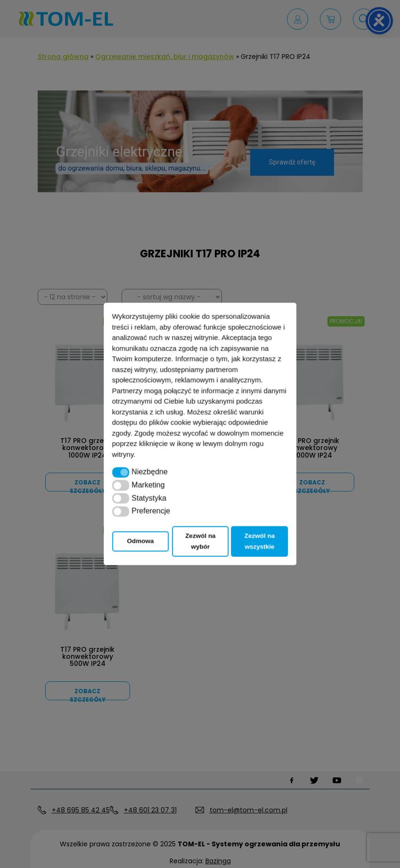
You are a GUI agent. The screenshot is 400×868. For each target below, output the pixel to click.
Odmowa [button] (141, 541)
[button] (121, 472)
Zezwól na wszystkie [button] (260, 541)
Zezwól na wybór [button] (200, 541)
